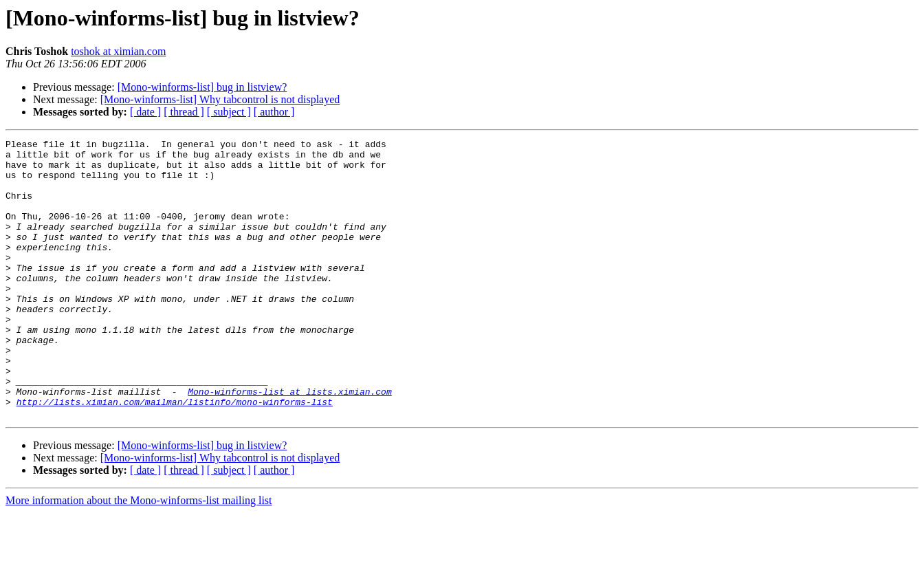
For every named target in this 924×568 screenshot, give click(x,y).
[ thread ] (184, 112)
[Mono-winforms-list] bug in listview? (202, 87)
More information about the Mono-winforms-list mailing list (139, 556)
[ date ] (145, 112)
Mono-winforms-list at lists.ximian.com (289, 443)
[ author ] (274, 112)
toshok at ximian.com (118, 51)
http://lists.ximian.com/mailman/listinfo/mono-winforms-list (175, 455)
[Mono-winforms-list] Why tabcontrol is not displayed (220, 99)
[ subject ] (229, 112)
